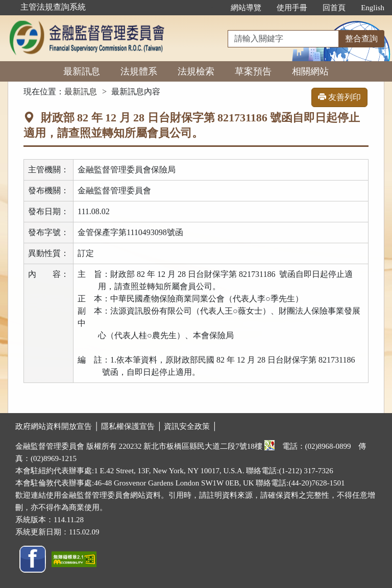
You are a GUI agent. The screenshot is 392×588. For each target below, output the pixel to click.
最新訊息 (82, 71)
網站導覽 (246, 8)
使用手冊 (292, 8)
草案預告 (253, 71)
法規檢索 (196, 71)
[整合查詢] (283, 39)
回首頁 (334, 8)
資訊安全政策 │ (190, 426)
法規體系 (139, 71)
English (373, 8)
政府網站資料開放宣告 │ (58, 426)
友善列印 (339, 97)
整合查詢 (361, 39)
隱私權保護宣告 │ (132, 426)
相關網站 (310, 71)
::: (213, 8)
